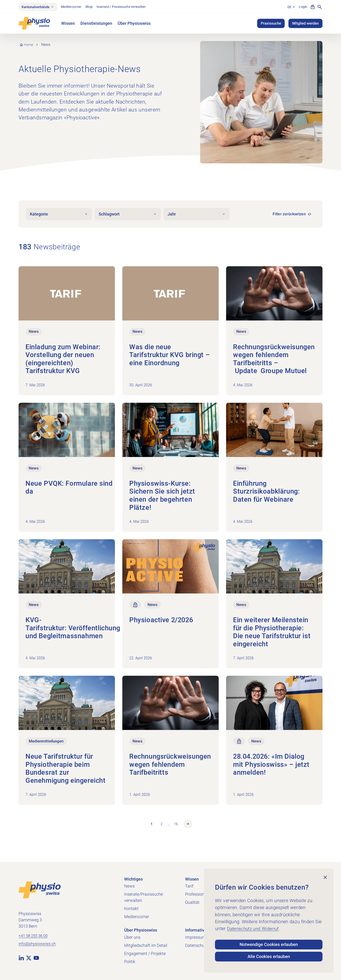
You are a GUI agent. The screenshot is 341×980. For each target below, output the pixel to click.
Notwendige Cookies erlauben (269, 942)
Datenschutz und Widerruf (254, 926)
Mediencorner (75, 7)
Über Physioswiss (134, 24)
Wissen (68, 24)
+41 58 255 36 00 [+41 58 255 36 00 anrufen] (34, 936)
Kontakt (131, 909)
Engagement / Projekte (145, 953)
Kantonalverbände (40, 7)
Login (303, 7)
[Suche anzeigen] (320, 7)
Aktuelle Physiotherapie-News (83, 70)
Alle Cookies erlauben (269, 956)
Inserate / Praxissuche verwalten (124, 7)
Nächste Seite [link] (189, 827)
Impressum (196, 937)
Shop (92, 7)
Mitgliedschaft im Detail (146, 945)
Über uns (132, 937)
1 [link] (150, 827)
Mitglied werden (305, 24)
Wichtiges (133, 879)
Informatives (197, 930)
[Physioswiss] (34, 24)
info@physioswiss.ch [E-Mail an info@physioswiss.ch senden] (38, 944)
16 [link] (176, 827)
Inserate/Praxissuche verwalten (144, 897)
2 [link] (161, 827)
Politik (130, 962)
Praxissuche (271, 24)
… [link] (169, 827)
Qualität (192, 902)
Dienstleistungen (96, 24)
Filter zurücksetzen (289, 215)
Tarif (189, 886)
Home (29, 46)
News (129, 886)
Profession (195, 894)
